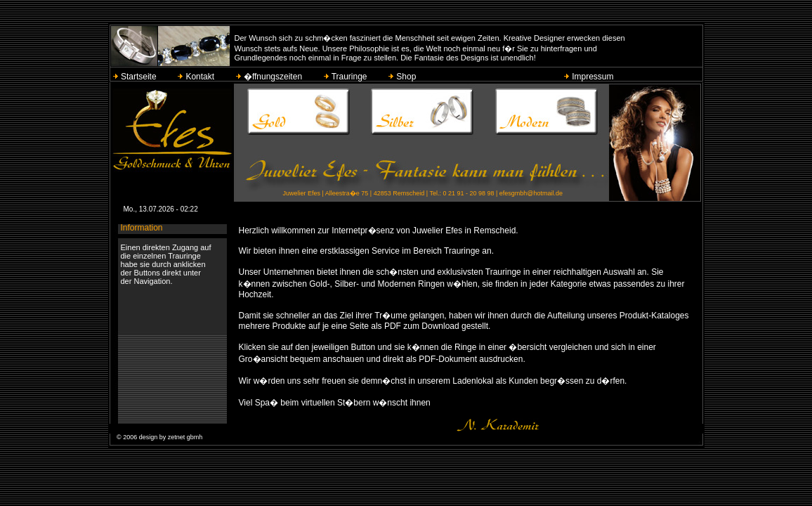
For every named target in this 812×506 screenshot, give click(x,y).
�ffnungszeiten (270, 77)
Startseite (136, 77)
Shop (403, 77)
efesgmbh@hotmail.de (531, 193)
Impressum (590, 77)
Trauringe (346, 77)
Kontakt (197, 77)
